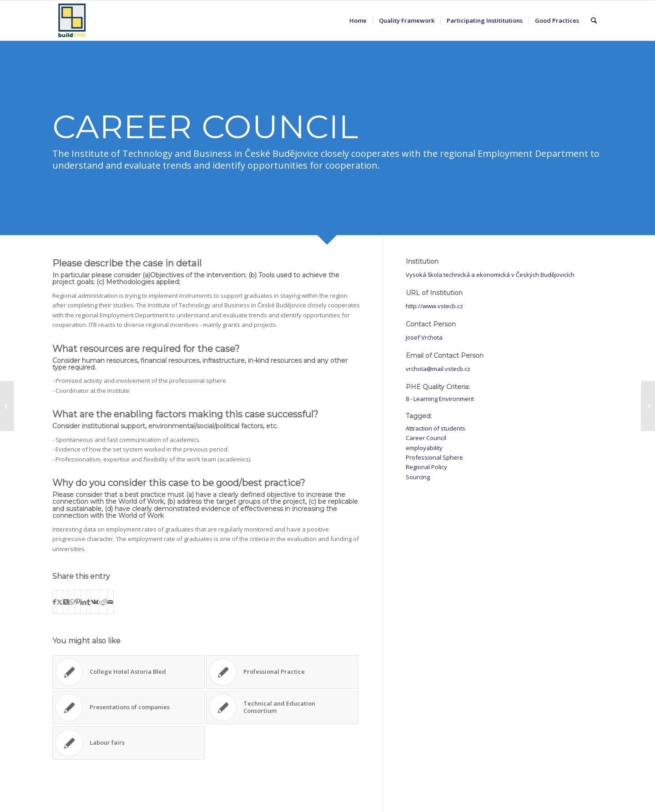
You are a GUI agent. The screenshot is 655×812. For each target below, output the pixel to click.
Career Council (426, 438)
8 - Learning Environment (440, 399)
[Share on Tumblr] (89, 602)
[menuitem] (358, 20)
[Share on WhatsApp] (72, 602)
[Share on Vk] (95, 602)
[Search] (594, 20)
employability (424, 448)
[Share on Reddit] (103, 602)
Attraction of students (436, 428)
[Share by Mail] (110, 602)
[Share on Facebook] (54, 602)
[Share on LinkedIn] (83, 602)
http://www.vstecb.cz (434, 306)
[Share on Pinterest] (78, 602)
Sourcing (418, 477)
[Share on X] (60, 602)
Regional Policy (426, 467)
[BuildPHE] (72, 20)
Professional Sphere (434, 457)
